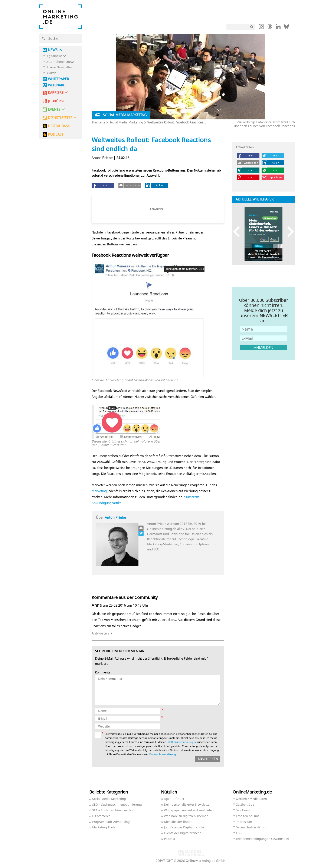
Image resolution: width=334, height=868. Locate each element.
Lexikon (51, 73)
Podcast (170, 839)
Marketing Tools (104, 827)
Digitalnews (54, 56)
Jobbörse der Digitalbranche (184, 827)
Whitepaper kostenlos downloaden (189, 810)
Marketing (99, 491)
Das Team (243, 810)
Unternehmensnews (60, 62)
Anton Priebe (115, 517)
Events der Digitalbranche (183, 833)
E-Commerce (101, 816)
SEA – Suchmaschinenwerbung (114, 810)
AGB (239, 833)
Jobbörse (56, 101)
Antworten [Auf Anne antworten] (100, 633)
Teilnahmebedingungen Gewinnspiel (262, 839)
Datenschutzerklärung (163, 754)
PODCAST (56, 134)
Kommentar (103, 672)
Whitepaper (58, 79)
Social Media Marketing (126, 122)
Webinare (56, 85)
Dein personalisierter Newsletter (187, 805)
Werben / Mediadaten (251, 799)
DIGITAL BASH (59, 126)
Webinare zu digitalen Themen (186, 816)
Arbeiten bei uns (248, 816)
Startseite (98, 122)
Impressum (244, 822)
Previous (238, 232)
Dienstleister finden (178, 822)
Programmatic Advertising (111, 822)
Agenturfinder (174, 799)
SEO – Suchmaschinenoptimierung (117, 805)
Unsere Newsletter (59, 67)
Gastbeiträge (245, 805)
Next (289, 232)
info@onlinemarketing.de (182, 742)
